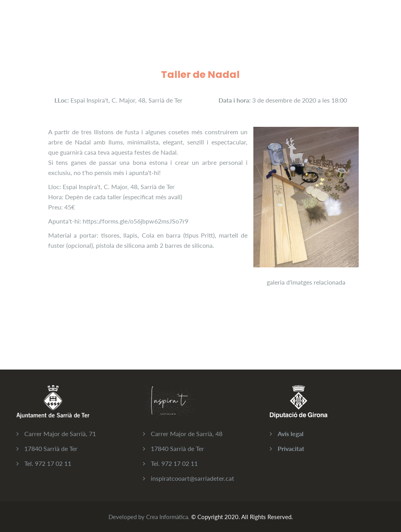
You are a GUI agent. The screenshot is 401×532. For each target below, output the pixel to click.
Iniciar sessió (367, 23)
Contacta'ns (317, 23)
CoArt (96, 23)
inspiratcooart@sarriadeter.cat (192, 478)
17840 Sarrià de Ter (51, 448)
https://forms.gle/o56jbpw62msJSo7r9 (135, 221)
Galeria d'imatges (261, 23)
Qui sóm (210, 23)
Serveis (172, 23)
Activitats (133, 23)
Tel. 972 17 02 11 (48, 463)
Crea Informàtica (167, 517)
